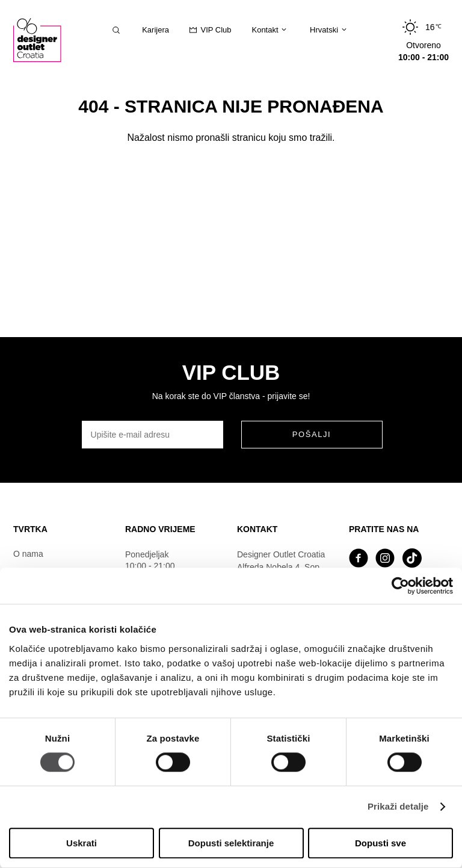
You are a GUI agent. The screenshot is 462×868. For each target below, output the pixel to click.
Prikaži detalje (398, 807)
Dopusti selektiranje (231, 843)
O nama (28, 554)
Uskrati (82, 843)
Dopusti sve (380, 843)
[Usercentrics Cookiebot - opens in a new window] (400, 586)
